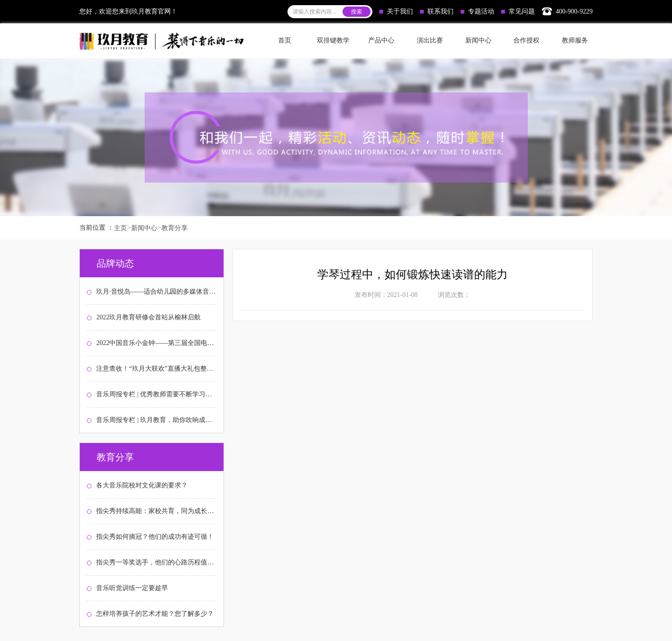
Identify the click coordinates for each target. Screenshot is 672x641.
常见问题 (518, 11)
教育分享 (175, 228)
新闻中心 (144, 228)
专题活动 (477, 11)
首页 (285, 40)
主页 (120, 228)
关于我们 (396, 11)
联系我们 (437, 11)
